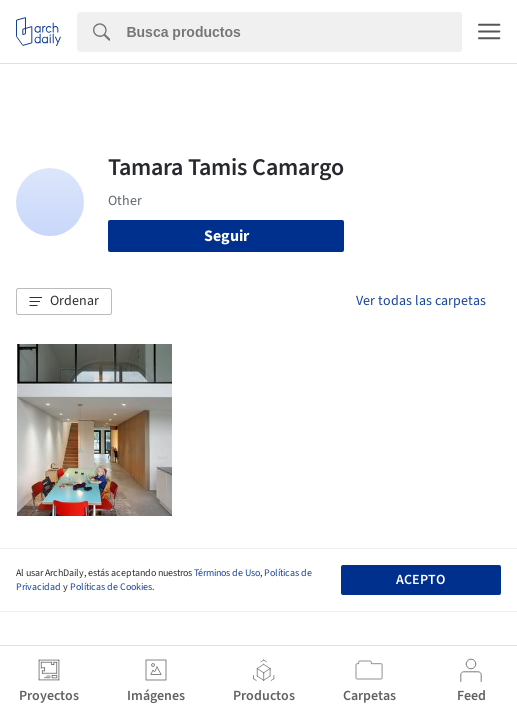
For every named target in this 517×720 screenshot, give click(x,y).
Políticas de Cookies (111, 587)
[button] (64, 302)
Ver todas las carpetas (421, 301)
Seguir (226, 236)
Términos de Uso (227, 573)
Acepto (420, 580)
